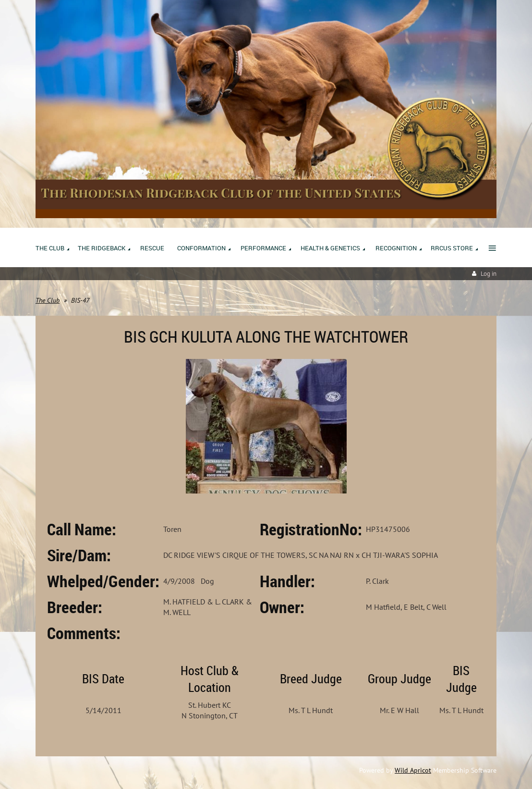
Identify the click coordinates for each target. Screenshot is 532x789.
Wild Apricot (413, 770)
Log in (489, 274)
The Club (48, 300)
